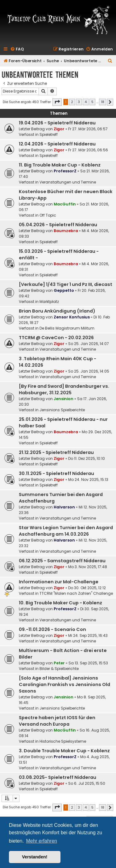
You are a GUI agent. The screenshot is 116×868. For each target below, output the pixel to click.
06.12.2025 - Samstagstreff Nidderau (62, 561)
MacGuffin (65, 204)
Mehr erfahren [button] (41, 841)
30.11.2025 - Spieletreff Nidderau (56, 473)
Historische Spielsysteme (63, 741)
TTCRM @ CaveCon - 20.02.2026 (56, 338)
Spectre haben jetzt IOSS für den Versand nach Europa (57, 721)
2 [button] (72, 102)
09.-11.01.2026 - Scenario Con (52, 629)
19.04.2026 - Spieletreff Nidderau (57, 123)
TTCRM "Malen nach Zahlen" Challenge (76, 593)
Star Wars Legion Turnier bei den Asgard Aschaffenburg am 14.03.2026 (66, 531)
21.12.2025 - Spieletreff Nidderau (56, 452)
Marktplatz (49, 302)
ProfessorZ (65, 171)
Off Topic (48, 215)
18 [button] (103, 102)
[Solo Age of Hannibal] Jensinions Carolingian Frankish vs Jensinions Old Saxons (64, 684)
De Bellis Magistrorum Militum (67, 328)
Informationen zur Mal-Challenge (59, 582)
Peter (59, 663)
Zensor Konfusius (72, 317)
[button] (57, 102)
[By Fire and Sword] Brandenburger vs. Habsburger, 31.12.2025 (64, 389)
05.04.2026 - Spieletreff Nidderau (58, 225)
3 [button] (79, 102)
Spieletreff (49, 134)
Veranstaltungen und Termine (68, 182)
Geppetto (64, 290)
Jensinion (64, 399)
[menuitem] (17, 49)
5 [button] (92, 102)
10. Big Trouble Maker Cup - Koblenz (60, 603)
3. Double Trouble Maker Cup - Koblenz (64, 751)
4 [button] (86, 102)
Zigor (59, 129)
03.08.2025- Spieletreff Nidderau (58, 777)
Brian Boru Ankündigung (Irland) (57, 311)
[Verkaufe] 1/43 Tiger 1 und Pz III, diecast (66, 284)
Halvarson (64, 507)
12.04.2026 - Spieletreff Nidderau (57, 144)
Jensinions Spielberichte (62, 410)
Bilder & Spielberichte (59, 669)
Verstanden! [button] (35, 857)
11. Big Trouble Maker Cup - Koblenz (60, 165)
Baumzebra (66, 231)
